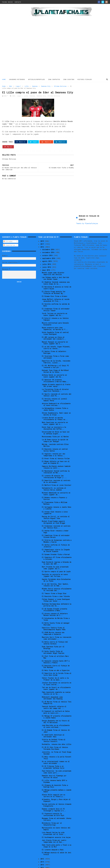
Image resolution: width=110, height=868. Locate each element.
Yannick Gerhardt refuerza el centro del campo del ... (54, 696)
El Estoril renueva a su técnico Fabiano (55, 307)
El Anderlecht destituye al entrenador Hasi (53, 724)
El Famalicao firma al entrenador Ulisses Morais (56, 525)
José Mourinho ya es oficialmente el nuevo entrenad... (56, 714)
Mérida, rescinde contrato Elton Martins (55, 433)
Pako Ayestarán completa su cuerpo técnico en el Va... (56, 681)
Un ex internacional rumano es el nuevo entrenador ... (56, 751)
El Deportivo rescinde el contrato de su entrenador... (56, 470)
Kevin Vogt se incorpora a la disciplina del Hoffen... (54, 416)
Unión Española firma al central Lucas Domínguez (55, 321)
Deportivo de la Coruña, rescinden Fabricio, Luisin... (56, 350)
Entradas (8, 230)
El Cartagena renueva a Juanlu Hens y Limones (57, 496)
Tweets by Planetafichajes (87, 94)
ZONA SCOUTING (69, 79)
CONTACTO (18, 2)
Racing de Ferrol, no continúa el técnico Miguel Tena (56, 506)
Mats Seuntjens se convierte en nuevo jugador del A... (55, 411)
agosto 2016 (47, 249)
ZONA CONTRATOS (54, 79)
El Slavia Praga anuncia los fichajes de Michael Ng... (54, 281)
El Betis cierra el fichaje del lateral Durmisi (55, 631)
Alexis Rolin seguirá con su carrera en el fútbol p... (53, 784)
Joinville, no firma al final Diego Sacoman (57, 741)
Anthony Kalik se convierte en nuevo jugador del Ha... (54, 364)
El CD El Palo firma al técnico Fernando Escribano (55, 736)
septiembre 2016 (49, 247)
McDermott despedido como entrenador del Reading (52, 686)
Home (4, 79)
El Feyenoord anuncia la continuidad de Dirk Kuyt (53, 803)
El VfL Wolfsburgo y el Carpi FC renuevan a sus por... (55, 355)
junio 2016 (47, 255)
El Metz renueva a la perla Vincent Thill (57, 746)
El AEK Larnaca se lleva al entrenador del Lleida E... (54, 326)
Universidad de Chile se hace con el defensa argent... (56, 421)
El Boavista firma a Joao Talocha (56, 585)
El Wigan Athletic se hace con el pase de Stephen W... (56, 450)
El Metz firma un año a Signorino (56, 659)
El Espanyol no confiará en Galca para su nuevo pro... (56, 700)
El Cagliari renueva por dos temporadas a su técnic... (53, 443)
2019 (43, 229)
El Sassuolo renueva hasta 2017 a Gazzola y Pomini (56, 650)
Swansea (35, 86)
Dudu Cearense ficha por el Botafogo (53, 636)
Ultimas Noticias (60, 86)
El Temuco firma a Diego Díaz (54, 582)
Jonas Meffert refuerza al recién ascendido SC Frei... (56, 288)
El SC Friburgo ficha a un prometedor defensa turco (53, 755)
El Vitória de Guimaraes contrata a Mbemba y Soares (57, 529)
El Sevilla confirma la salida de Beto (56, 293)
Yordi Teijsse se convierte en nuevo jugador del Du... (55, 303)
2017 (43, 232)
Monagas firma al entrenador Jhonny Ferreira (57, 807)
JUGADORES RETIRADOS (17, 79)
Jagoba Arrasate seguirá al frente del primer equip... (56, 374)
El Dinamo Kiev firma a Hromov (55, 284)
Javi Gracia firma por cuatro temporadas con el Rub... (54, 829)
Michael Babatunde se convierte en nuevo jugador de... (56, 482)
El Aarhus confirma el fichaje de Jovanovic (56, 534)
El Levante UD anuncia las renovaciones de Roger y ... (54, 465)
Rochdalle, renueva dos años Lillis (57, 732)
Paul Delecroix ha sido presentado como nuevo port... (57, 760)
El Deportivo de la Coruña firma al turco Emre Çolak (57, 662)
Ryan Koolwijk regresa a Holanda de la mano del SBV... (57, 551)
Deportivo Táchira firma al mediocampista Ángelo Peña (54, 617)
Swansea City (46, 86)
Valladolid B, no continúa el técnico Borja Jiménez (54, 477)
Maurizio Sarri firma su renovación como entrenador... (57, 626)
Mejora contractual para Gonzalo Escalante (55, 312)
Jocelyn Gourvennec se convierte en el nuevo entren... (57, 672)
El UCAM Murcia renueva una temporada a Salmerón (53, 622)
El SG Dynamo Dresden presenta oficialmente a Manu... (54, 598)
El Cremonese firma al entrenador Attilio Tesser (56, 298)
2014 (43, 850)
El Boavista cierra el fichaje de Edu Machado (56, 655)
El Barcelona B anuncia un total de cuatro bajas (57, 276)
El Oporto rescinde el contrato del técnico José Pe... (57, 383)
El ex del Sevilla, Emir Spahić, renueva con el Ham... (55, 573)
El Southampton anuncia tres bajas (56, 825)
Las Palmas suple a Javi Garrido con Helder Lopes (55, 266)
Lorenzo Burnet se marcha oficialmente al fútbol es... (55, 407)
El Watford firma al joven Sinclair (57, 473)
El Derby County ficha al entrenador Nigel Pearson (53, 640)
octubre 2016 (48, 244)
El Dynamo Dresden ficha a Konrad (56, 543)
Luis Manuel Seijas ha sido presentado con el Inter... (54, 822)
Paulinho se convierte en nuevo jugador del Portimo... (55, 564)
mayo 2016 (47, 258)
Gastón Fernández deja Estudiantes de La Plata (56, 568)
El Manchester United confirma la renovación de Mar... (56, 460)
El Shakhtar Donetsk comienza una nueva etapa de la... (56, 271)
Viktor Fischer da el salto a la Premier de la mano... (55, 667)
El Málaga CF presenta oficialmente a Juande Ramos (57, 705)
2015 (43, 847)
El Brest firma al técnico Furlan (56, 447)
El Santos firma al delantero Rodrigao (54, 340)
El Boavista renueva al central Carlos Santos (55, 438)
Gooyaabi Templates (40, 865)
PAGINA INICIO (7, 2)
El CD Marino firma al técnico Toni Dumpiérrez (57, 691)
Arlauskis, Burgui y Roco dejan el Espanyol (56, 788)
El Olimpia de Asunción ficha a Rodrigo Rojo (55, 774)
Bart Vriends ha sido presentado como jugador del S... (55, 556)
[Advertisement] (15, 41)
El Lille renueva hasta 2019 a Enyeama (54, 769)
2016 (43, 235)
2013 (43, 853)
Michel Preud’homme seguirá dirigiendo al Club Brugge (53, 510)
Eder (11, 86)
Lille (27, 86)
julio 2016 (47, 252)
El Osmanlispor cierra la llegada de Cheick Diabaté (56, 539)
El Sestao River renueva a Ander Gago (55, 520)
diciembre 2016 (49, 238)
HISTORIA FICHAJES (85, 79)
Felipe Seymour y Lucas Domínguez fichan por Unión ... (56, 588)
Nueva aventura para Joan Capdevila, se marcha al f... (55, 317)
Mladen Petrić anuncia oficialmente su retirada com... (57, 578)
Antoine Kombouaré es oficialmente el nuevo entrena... (56, 393)
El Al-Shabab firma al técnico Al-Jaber (56, 719)
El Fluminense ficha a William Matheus (55, 491)
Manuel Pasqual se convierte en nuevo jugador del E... (55, 331)
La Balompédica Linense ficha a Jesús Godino (55, 397)
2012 (43, 856)
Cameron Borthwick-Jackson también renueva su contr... (56, 455)
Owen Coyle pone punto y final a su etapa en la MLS (57, 834)
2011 (43, 859)
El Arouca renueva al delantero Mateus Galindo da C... (55, 603)
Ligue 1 (18, 86)
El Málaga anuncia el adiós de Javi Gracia (57, 842)
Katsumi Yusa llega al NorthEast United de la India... (55, 359)
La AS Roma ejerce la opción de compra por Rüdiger (55, 429)
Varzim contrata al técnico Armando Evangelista (57, 793)
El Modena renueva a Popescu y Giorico (54, 487)
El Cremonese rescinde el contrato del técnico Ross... (56, 515)
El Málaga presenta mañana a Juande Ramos (57, 779)
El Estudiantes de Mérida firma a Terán (56, 607)
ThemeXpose (15, 865)
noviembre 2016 (49, 241)
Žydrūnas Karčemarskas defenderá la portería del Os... (57, 593)
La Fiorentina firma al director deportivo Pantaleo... (55, 378)
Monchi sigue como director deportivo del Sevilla (53, 262)
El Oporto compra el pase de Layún (56, 560)
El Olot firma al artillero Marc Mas (55, 645)
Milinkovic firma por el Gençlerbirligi (52, 812)
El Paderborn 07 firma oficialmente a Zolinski (57, 546)
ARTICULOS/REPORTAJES (37, 79)
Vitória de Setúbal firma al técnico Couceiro (54, 729)
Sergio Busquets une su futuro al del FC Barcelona (56, 710)
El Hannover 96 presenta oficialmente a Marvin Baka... (55, 369)
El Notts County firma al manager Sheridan (56, 612)
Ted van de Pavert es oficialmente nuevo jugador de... (56, 677)
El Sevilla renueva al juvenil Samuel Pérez (54, 388)
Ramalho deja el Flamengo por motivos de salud (54, 765)
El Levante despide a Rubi (53, 838)
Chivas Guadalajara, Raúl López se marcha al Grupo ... (56, 402)
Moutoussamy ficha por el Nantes (55, 425)
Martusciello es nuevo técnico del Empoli (56, 817)
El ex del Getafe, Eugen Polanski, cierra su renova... (56, 336)
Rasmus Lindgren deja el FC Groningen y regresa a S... (54, 798)
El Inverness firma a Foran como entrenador (55, 345)
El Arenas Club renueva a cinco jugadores (55, 501)
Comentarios (9, 233)
